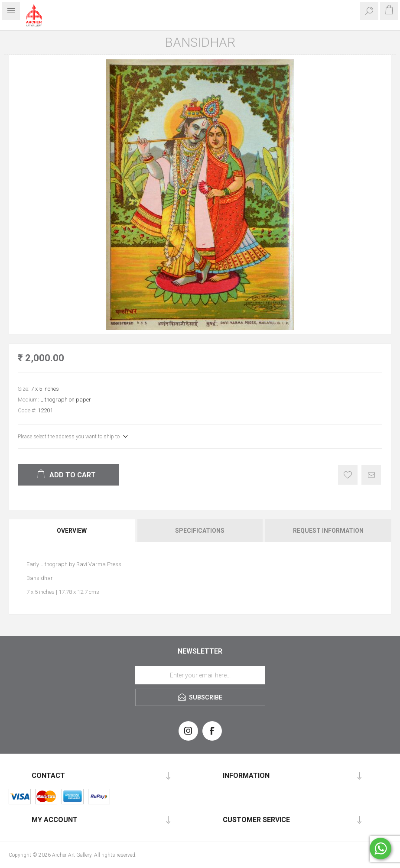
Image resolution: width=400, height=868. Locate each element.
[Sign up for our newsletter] (200, 675)
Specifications (200, 531)
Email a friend (371, 475)
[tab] (72, 531)
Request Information (328, 531)
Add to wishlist (348, 475)
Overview (72, 531)
